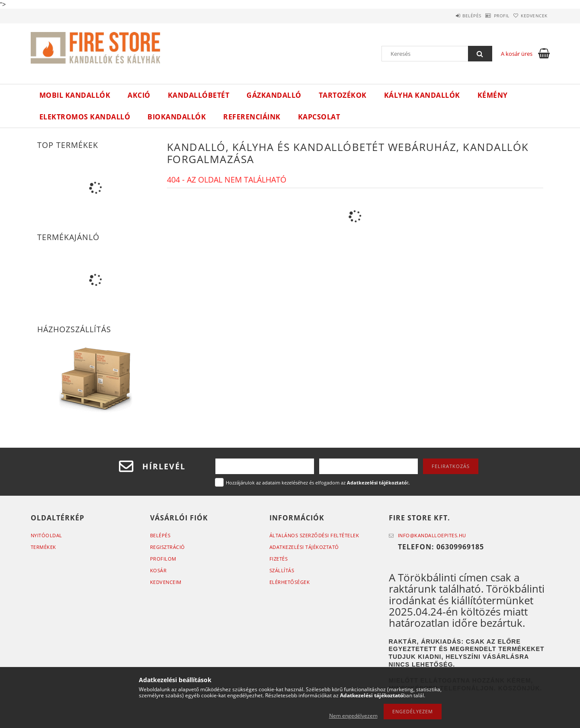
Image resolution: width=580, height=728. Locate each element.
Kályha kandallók (422, 95)
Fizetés (279, 559)
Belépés (450, 16)
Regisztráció (168, 547)
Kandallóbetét (199, 95)
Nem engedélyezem (353, 716)
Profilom (163, 559)
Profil (488, 16)
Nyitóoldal (46, 535)
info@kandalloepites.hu (432, 535)
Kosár (159, 570)
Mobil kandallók (75, 95)
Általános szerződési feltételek (314, 535)
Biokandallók (177, 117)
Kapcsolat (319, 117)
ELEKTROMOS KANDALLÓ (85, 117)
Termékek (43, 547)
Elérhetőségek (290, 582)
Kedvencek (530, 16)
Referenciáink (252, 117)
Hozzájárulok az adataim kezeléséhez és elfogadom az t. (318, 483)
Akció (139, 95)
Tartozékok (343, 95)
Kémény (493, 95)
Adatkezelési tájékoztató (304, 547)
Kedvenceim (166, 582)
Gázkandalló (274, 95)
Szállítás (282, 570)
